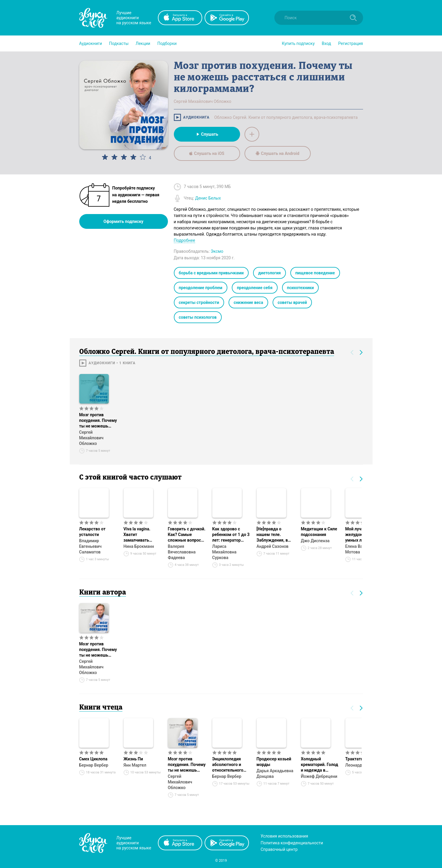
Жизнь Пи (133, 759)
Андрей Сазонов (273, 546)
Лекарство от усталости (92, 532)
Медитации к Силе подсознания (319, 532)
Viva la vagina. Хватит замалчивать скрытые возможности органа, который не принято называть (143, 535)
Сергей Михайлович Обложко (91, 438)
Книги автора (103, 593)
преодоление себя (255, 288)
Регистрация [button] (351, 43)
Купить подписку (298, 43)
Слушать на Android (278, 153)
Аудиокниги (91, 43)
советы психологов (198, 317)
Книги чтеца (101, 708)
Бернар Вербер (94, 765)
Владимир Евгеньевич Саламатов (90, 546)
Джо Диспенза (315, 541)
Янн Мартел (135, 765)
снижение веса (248, 302)
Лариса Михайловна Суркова (224, 552)
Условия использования (285, 836)
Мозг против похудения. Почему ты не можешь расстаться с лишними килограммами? (98, 421)
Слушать (207, 134)
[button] (91, 43)
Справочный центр (279, 849)
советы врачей (292, 302)
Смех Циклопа (93, 759)
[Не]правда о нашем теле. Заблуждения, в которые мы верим (276, 535)
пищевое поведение (315, 273)
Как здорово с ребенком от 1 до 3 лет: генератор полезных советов (231, 535)
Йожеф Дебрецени (319, 776)
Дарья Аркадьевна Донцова (275, 774)
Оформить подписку (123, 221)
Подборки (167, 43)
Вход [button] (326, 43)
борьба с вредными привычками (211, 273)
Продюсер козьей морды (274, 762)
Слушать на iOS (207, 153)
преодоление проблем (201, 288)
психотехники (301, 288)
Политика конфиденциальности (292, 843)
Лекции (143, 43)
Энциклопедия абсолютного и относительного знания (228, 765)
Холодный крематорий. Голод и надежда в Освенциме (320, 765)
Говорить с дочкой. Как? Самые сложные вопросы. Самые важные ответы (187, 535)
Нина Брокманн (139, 546)
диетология (269, 273)
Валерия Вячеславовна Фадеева (182, 552)
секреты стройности (199, 302)
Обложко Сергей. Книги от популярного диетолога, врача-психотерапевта (286, 117)
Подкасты (119, 43)
